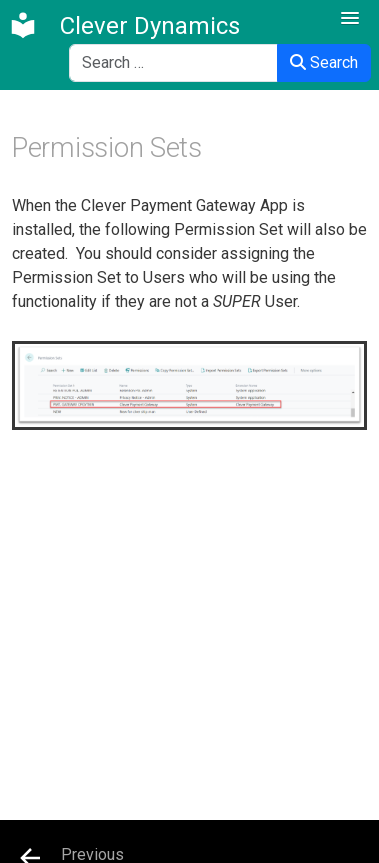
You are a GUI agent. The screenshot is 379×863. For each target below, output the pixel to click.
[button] (350, 19)
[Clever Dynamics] (124, 26)
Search (324, 62)
